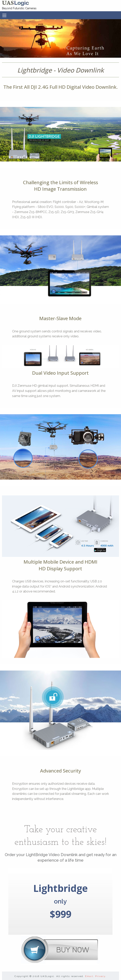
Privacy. (101, 976)
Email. (90, 976)
